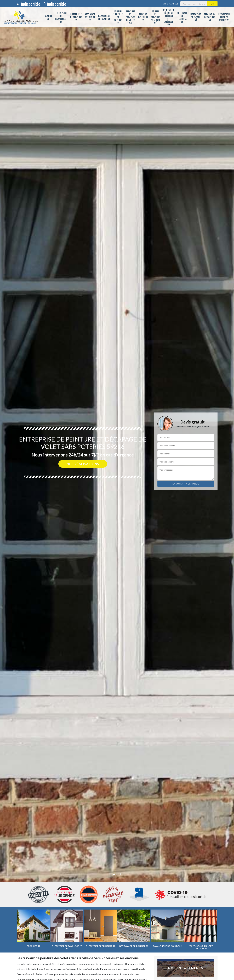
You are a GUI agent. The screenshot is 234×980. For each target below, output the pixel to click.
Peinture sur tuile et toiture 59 (118, 17)
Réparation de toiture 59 (210, 17)
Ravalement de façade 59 (104, 17)
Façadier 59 (48, 17)
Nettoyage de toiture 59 (90, 17)
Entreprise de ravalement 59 (61, 17)
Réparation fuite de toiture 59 (224, 17)
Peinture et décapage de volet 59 (130, 17)
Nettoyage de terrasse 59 (182, 17)
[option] (117, 490)
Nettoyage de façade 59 (196, 17)
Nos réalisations (83, 464)
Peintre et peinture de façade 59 (155, 17)
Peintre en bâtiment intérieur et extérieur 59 (169, 17)
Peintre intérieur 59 (143, 17)
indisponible (28, 4)
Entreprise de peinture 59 (76, 17)
